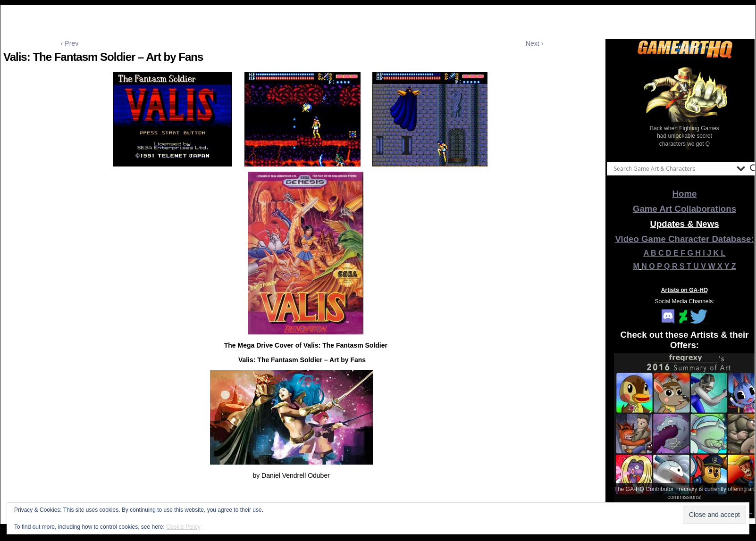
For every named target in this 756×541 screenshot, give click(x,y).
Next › (534, 43)
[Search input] (673, 168)
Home (685, 194)
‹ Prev (70, 43)
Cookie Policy (183, 527)
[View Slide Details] (685, 108)
